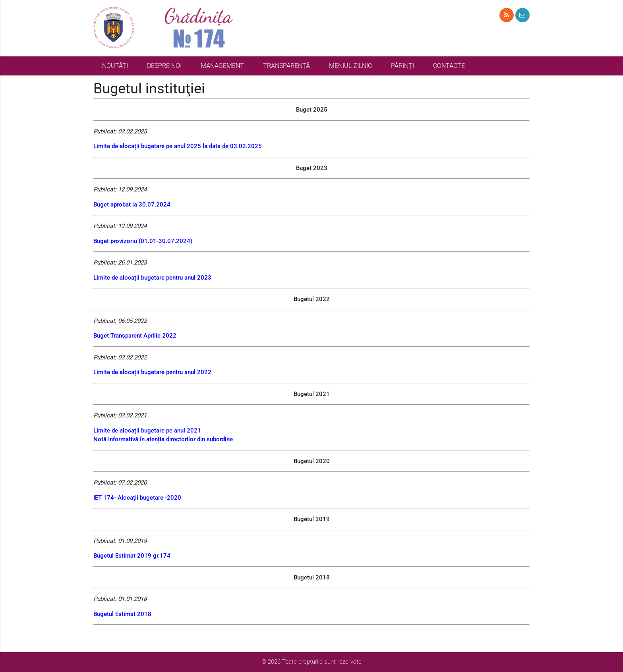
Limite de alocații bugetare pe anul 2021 (147, 431)
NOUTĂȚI (115, 66)
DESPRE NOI (164, 66)
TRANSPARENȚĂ (286, 66)
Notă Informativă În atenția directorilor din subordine (163, 439)
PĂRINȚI (402, 66)
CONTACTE (449, 66)
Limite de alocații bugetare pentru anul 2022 (152, 372)
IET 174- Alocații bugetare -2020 (137, 498)
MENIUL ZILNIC (350, 66)
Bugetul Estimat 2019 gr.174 (132, 556)
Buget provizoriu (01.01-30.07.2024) (143, 241)
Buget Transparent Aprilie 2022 (135, 336)
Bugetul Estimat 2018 (122, 614)
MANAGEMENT (222, 66)
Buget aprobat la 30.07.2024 (132, 205)
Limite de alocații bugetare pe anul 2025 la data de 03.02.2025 (178, 146)
